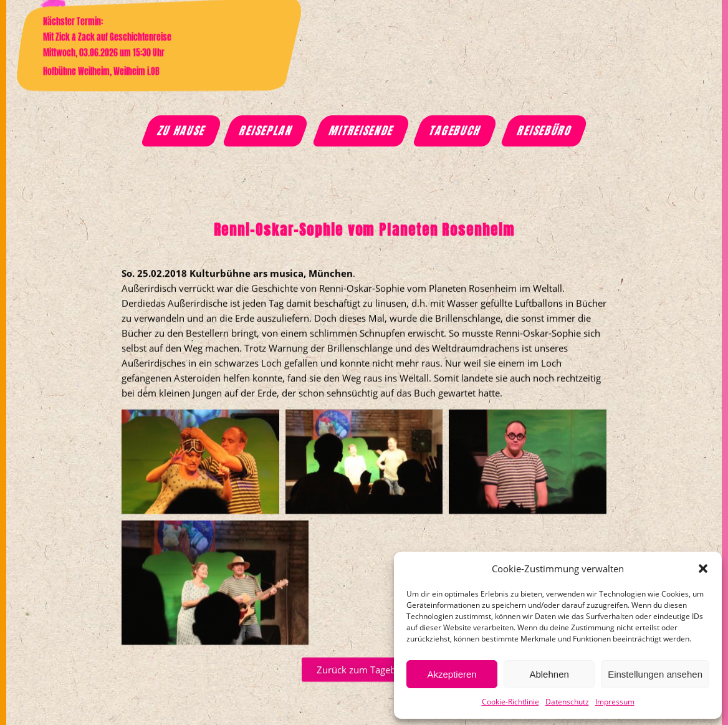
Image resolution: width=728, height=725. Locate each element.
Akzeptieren (452, 674)
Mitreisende (362, 131)
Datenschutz (567, 702)
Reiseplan (267, 131)
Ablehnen (549, 674)
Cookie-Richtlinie (510, 702)
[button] (703, 569)
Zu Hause (182, 131)
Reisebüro (545, 131)
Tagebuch (456, 131)
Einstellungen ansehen (655, 674)
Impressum (615, 702)
